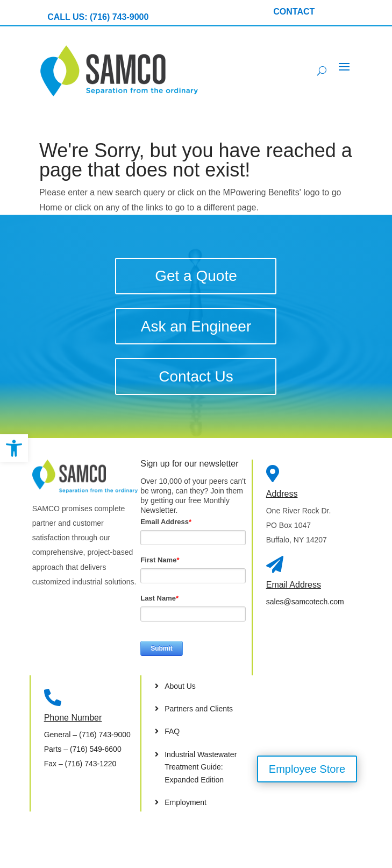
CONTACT (294, 12)
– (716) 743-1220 (80, 764)
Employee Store (307, 769)
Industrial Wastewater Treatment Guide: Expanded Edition (201, 767)
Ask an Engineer (196, 326)
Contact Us (196, 376)
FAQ (172, 731)
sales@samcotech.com (305, 602)
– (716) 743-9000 (87, 735)
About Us (180, 686)
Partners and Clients (199, 709)
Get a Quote (196, 276)
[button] (14, 448)
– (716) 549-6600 (83, 749)
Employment (186, 802)
